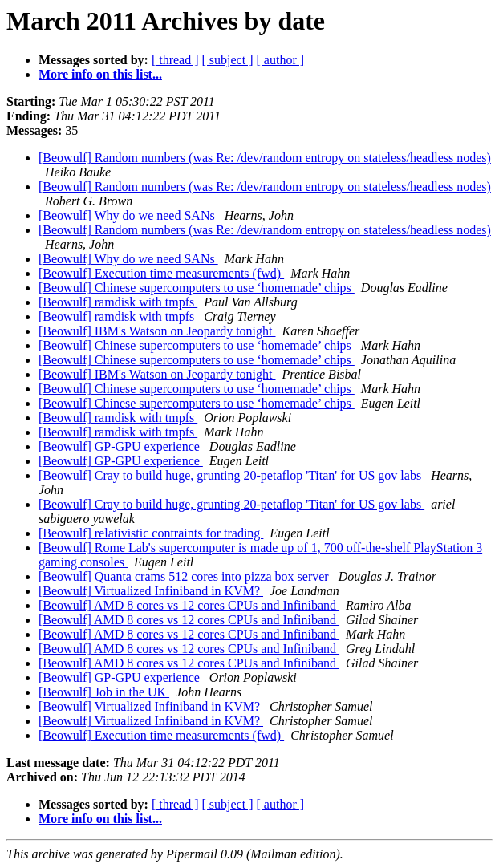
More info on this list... (100, 74)
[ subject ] (228, 60)
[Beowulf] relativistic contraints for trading (151, 533)
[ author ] (281, 60)
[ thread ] (175, 60)
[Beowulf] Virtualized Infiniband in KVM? (151, 591)
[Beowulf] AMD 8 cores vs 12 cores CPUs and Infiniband (189, 605)
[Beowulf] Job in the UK (104, 692)
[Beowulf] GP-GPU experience (121, 446)
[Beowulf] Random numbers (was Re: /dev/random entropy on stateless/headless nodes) (265, 158)
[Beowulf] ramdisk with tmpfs (118, 302)
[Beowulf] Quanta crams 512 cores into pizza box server (185, 576)
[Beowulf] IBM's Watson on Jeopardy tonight (157, 331)
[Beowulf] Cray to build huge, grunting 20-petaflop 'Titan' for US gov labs (231, 475)
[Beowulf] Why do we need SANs (128, 215)
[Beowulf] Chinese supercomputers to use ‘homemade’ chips (197, 288)
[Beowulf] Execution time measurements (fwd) (161, 273)
